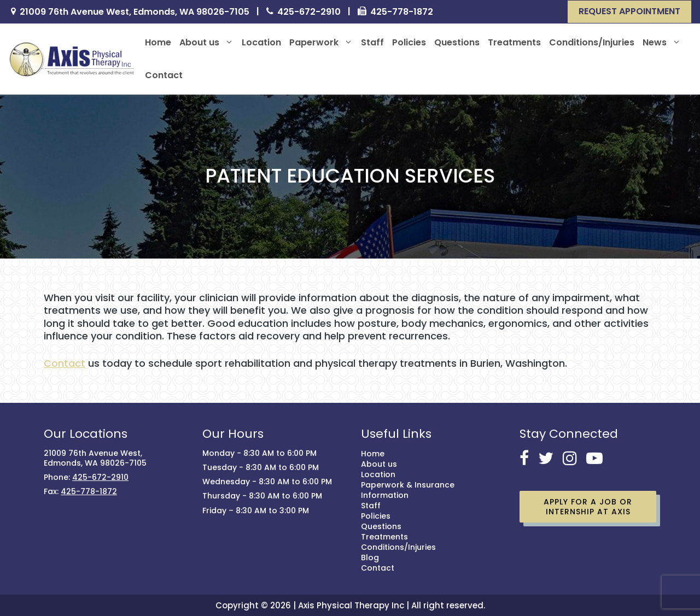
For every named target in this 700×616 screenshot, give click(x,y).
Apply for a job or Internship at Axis (588, 507)
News (662, 43)
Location (261, 42)
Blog (370, 558)
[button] (629, 12)
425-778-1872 (402, 12)
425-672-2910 (309, 12)
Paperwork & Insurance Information (408, 490)
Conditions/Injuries (592, 42)
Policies (409, 42)
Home (158, 42)
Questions (457, 42)
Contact (164, 75)
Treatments (514, 42)
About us (206, 43)
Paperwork (321, 43)
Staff (372, 42)
